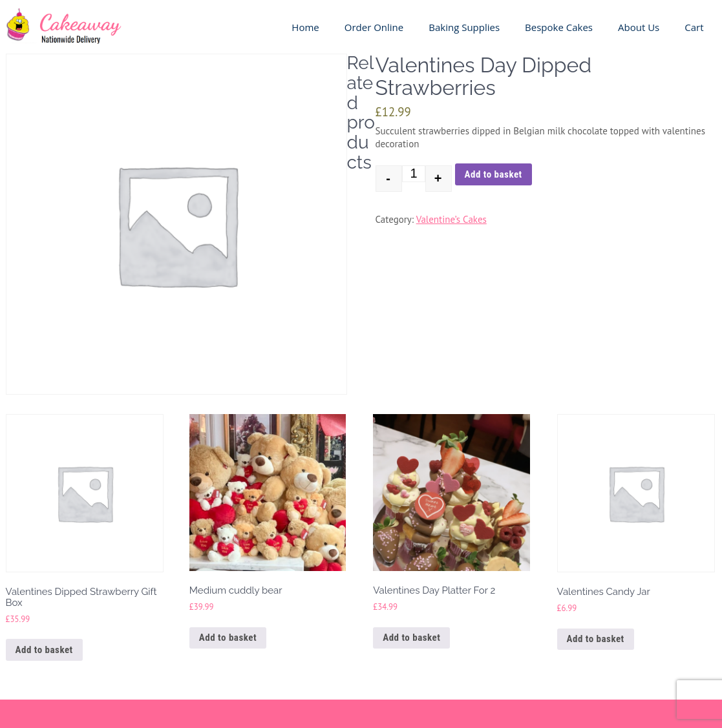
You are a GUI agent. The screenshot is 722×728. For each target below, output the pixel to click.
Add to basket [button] (44, 650)
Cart (694, 27)
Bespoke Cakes (559, 27)
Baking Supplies (464, 27)
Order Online (374, 27)
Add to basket (494, 174)
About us (639, 27)
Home (305, 27)
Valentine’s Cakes (451, 219)
